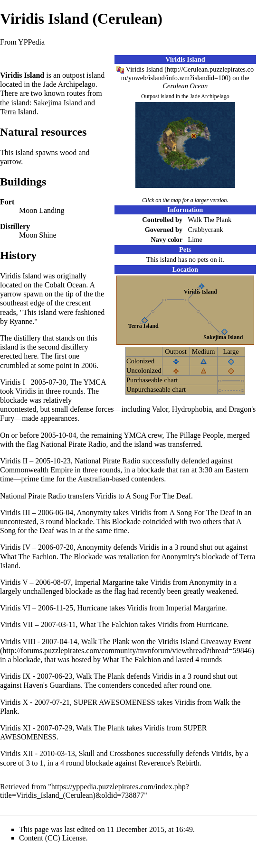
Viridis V (14, 582)
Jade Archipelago (210, 96)
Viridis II (14, 461)
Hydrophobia (192, 409)
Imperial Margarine (104, 582)
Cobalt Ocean (66, 285)
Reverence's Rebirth (169, 763)
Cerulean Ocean (185, 86)
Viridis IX (15, 676)
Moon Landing (42, 210)
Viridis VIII (18, 642)
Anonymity (94, 512)
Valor (160, 409)
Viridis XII (17, 753)
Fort (7, 202)
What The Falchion (109, 624)
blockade (14, 400)
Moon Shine (38, 235)
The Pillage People (195, 435)
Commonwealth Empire (36, 470)
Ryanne (21, 321)
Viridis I (13, 382)
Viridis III (15, 512)
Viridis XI (15, 728)
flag (33, 444)
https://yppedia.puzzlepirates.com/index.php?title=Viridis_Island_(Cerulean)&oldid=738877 (95, 791)
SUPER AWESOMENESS (114, 702)
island (95, 75)
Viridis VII (16, 624)
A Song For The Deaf (158, 496)
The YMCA (88, 382)
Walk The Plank (209, 220)
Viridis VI (15, 608)
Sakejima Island (223, 337)
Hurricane (92, 608)
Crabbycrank (205, 230)
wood (68, 152)
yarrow (10, 162)
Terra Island (143, 326)
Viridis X (14, 702)
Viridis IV (15, 547)
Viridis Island (144, 69)
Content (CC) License (52, 838)
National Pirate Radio (73, 444)
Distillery (15, 226)
